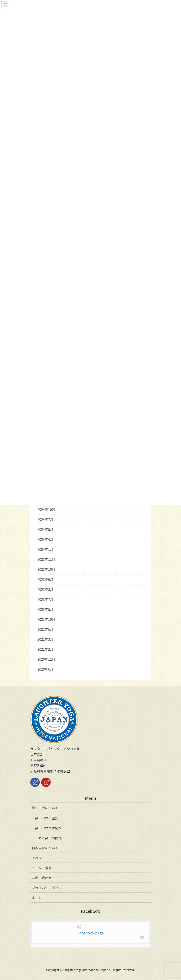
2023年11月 (46, 559)
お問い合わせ (42, 878)
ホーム (37, 898)
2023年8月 (45, 589)
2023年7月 (45, 599)
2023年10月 (46, 569)
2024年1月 (45, 549)
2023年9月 (45, 579)
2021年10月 (46, 619)
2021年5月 (45, 629)
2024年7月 (45, 519)
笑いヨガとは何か (49, 828)
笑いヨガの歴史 (47, 818)
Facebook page (91, 933)
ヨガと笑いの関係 (49, 838)
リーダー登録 (42, 868)
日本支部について (45, 848)
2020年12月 (46, 659)
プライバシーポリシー (49, 888)
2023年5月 (45, 609)
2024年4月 (45, 539)
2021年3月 (45, 639)
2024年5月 (45, 529)
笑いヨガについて (45, 808)
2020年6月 (45, 669)
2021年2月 (45, 649)
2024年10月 (46, 509)
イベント (39, 858)
